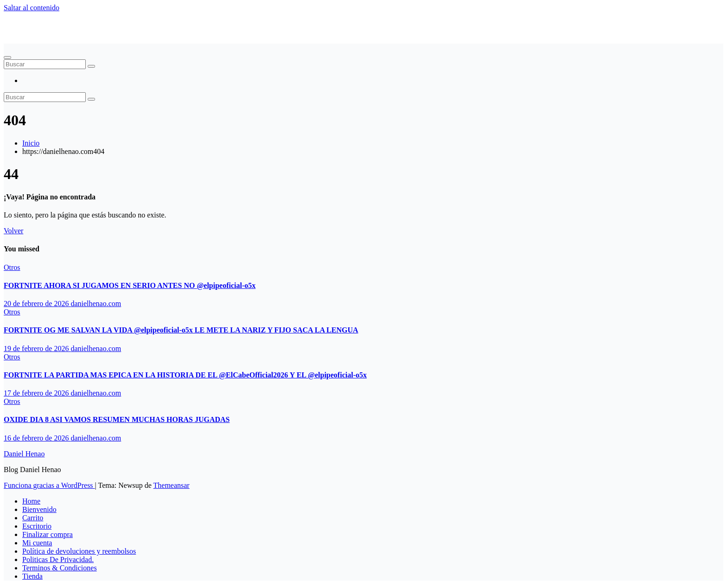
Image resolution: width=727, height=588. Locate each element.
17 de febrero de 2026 (37, 393)
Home (31, 501)
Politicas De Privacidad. (58, 559)
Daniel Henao (24, 23)
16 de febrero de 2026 (37, 438)
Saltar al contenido (32, 8)
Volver (13, 231)
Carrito (33, 518)
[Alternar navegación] (7, 58)
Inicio (31, 143)
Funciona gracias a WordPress (49, 485)
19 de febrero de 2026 (37, 348)
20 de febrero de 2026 (37, 304)
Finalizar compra (48, 534)
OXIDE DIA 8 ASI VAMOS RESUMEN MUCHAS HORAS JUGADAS (117, 419)
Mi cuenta (37, 543)
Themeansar (172, 485)
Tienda (32, 576)
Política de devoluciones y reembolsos (79, 551)
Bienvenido (39, 509)
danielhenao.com (96, 304)
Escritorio (37, 526)
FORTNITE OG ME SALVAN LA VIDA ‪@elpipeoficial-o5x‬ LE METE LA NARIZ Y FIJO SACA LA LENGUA (181, 330)
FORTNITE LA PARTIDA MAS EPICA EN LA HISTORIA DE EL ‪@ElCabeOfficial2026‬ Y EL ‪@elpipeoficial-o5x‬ (185, 375)
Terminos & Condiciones (60, 568)
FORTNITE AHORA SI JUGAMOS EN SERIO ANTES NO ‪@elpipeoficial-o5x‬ (130, 285)
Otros (12, 267)
